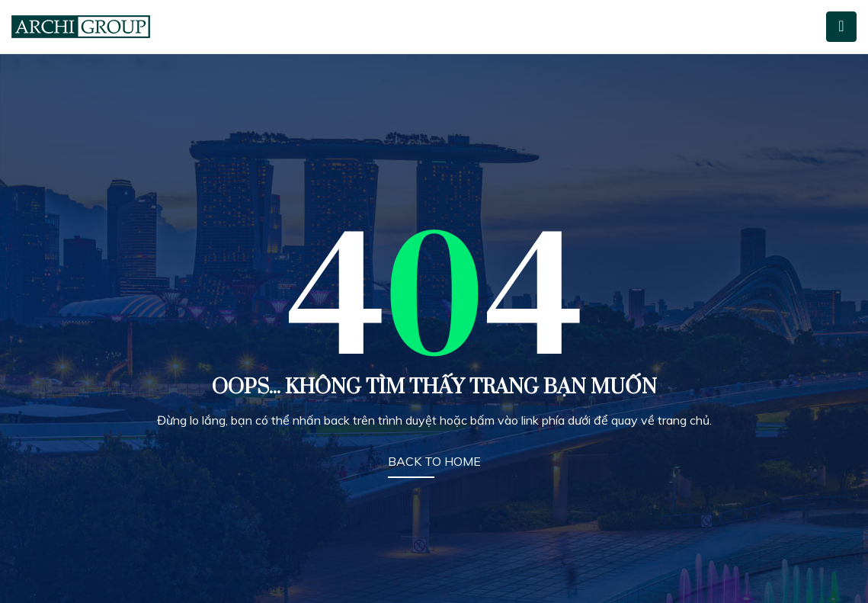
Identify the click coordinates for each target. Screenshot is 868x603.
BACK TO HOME (434, 461)
